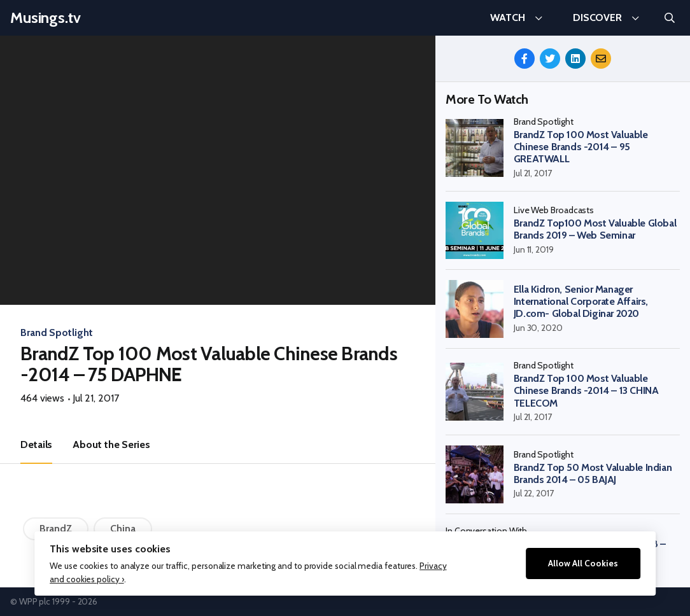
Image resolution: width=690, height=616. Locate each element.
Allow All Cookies (583, 563)
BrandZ (56, 528)
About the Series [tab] (111, 444)
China (123, 528)
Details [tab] (36, 444)
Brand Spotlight (57, 332)
